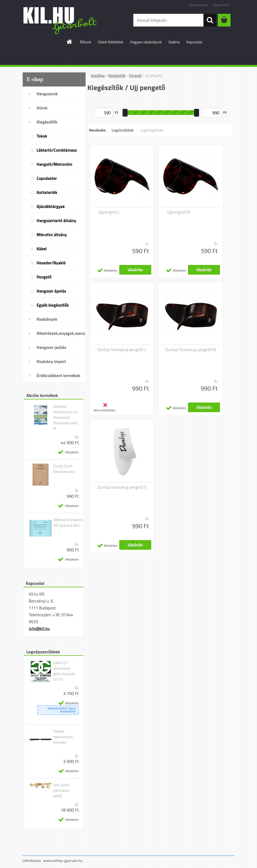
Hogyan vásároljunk (146, 42)
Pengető (44, 277)
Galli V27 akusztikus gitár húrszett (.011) (64, 671)
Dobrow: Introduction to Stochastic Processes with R (66, 417)
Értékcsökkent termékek (59, 376)
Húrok (42, 108)
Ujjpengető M (178, 212)
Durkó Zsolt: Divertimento (64, 469)
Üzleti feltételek (110, 42)
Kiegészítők (47, 122)
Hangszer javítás (52, 347)
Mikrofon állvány (52, 235)
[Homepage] (70, 42)
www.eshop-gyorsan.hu (63, 860)
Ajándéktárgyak (51, 207)
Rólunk (85, 42)
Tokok (42, 136)
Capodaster (47, 178)
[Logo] (61, 20)
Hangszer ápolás (51, 291)
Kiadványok (47, 319)
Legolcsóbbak (123, 130)
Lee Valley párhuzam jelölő (61, 790)
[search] (210, 20)
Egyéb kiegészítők (53, 305)
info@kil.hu (39, 629)
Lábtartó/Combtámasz (57, 150)
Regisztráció (221, 5)
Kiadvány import (51, 361)
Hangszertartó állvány (56, 221)
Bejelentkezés (199, 5)
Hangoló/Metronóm (55, 164)
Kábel (42, 249)
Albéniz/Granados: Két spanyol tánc (68, 522)
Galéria (174, 42)
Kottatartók (47, 192)
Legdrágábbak (152, 130)
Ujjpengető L (109, 212)
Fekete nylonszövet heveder (63, 737)
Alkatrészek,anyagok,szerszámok (61, 333)
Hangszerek (47, 94)
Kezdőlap (98, 75)
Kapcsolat (194, 42)
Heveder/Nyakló (51, 263)
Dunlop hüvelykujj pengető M (191, 350)
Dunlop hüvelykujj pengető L (122, 350)
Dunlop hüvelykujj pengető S (122, 487)
